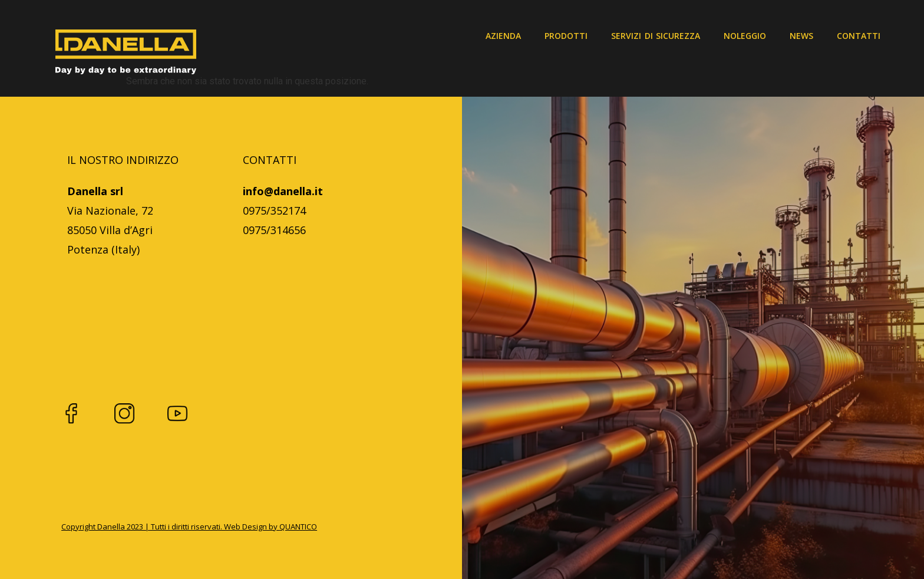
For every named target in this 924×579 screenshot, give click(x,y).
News (801, 36)
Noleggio (745, 36)
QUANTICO (298, 527)
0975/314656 (274, 230)
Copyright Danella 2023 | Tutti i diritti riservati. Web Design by (170, 527)
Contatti (859, 36)
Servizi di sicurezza (656, 36)
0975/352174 (274, 210)
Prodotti (566, 36)
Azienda (503, 36)
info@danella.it (283, 191)
